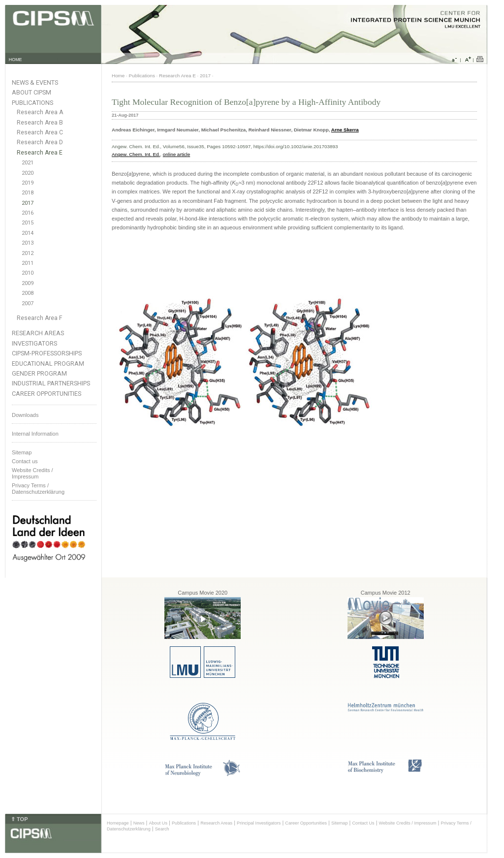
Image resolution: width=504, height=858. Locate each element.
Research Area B (40, 123)
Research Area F (40, 318)
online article (176, 154)
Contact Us (363, 823)
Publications (32, 103)
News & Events (35, 82)
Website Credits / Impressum (408, 823)
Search (162, 829)
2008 (28, 293)
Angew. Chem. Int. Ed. (136, 154)
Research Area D (40, 142)
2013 (28, 243)
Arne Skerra (345, 130)
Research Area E (40, 153)
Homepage (118, 823)
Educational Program (48, 364)
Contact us (25, 461)
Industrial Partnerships (51, 383)
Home (118, 76)
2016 (28, 213)
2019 (28, 183)
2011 (28, 263)
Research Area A (40, 112)
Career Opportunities (47, 394)
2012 (28, 253)
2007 (28, 303)
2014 (28, 233)
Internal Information (35, 434)
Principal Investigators (259, 823)
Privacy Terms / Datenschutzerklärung (38, 489)
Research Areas (38, 333)
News (139, 823)
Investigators (34, 343)
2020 (28, 173)
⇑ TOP (19, 819)
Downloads (25, 415)
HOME (16, 60)
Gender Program (39, 373)
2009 (28, 283)
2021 (28, 163)
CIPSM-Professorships (47, 353)
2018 (28, 193)
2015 (28, 223)
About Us (158, 823)
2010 (28, 273)
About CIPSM (31, 92)
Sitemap (22, 452)
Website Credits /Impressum (32, 473)
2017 (28, 203)
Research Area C (40, 132)
